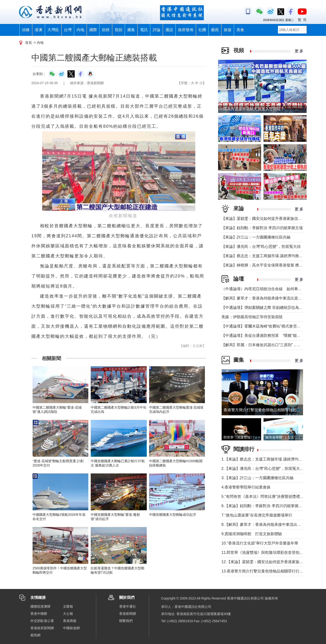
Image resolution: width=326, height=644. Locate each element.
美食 (240, 30)
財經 (106, 30)
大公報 (68, 614)
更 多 (299, 51)
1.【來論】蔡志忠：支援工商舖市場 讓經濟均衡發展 (266, 459)
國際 (93, 30)
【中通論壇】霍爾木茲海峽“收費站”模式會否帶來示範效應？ (273, 326)
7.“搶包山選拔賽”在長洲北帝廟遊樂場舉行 (257, 515)
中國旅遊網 (71, 628)
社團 (202, 30)
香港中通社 (128, 606)
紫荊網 (35, 635)
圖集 (131, 30)
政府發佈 (186, 30)
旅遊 (228, 30)
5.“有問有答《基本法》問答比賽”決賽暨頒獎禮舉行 (264, 497)
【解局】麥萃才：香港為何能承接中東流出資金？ (264, 298)
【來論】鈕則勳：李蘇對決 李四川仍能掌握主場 (262, 228)
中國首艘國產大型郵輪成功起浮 (173, 515)
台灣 (68, 30)
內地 (80, 30)
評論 (157, 30)
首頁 (28, 43)
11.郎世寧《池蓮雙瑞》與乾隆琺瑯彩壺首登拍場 (262, 552)
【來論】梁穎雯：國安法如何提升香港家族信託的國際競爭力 (273, 219)
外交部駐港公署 (42, 621)
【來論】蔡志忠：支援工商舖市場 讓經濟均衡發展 (264, 256)
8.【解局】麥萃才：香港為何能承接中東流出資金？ (265, 525)
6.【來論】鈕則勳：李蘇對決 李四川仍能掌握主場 (264, 506)
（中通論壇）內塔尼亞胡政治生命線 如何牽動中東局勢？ (271, 289)
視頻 (118, 30)
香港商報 (70, 621)
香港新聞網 (128, 614)
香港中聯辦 (39, 614)
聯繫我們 (126, 621)
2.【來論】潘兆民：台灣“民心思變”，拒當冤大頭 (263, 469)
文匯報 (68, 606)
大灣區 (53, 30)
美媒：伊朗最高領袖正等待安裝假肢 (252, 317)
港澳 (39, 30)
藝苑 (215, 30)
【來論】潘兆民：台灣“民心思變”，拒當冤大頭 (261, 247)
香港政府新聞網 (42, 628)
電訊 (144, 30)
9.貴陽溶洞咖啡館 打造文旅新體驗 (252, 534)
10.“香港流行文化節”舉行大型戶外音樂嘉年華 (260, 543)
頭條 (26, 30)
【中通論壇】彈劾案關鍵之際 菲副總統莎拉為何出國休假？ (272, 308)
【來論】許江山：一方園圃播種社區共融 (256, 237)
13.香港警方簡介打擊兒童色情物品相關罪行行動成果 (266, 571)
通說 (169, 30)
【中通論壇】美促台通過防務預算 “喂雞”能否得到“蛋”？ (272, 336)
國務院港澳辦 (40, 606)
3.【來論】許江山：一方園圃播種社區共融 (257, 478)
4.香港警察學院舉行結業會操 (246, 487)
